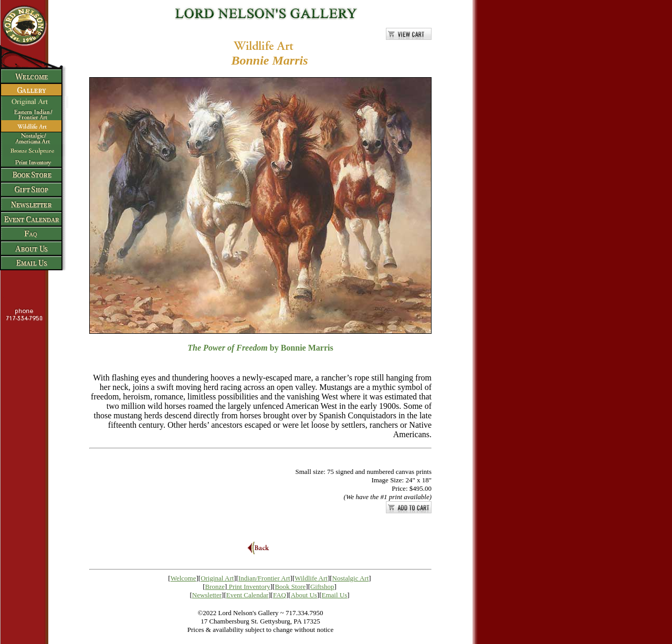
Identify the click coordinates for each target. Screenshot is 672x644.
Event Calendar (248, 595)
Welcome (183, 578)
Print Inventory (250, 587)
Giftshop (322, 587)
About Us (304, 595)
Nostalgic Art (351, 578)
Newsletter (207, 595)
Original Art (217, 578)
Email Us (335, 595)
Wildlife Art (311, 578)
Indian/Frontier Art (264, 578)
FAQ (280, 595)
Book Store (290, 587)
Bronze (215, 587)
